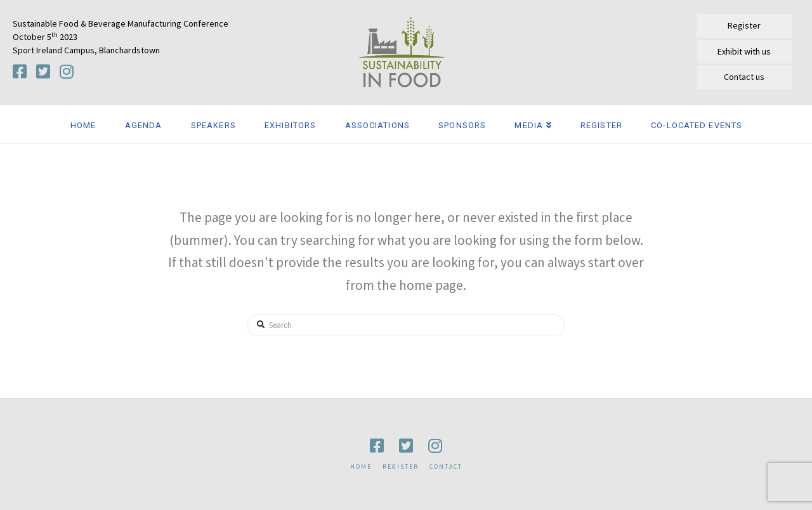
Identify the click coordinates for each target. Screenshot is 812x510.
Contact (446, 467)
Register (401, 467)
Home (361, 467)
